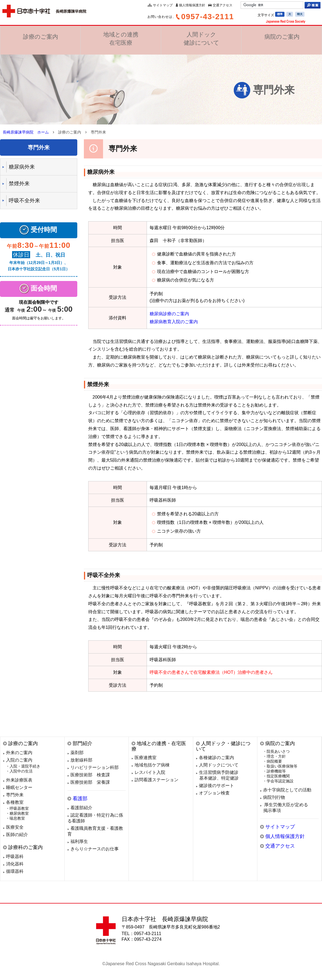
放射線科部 (81, 760)
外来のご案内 (19, 753)
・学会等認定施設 (278, 781)
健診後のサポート (216, 786)
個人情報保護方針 (192, 5)
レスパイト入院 (150, 772)
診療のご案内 (40, 39)
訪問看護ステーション (156, 780)
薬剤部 (77, 753)
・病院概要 (272, 761)
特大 (300, 14)
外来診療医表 (19, 780)
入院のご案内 (19, 760)
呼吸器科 (15, 857)
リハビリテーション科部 (95, 767)
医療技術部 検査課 (90, 775)
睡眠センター (19, 787)
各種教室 (15, 802)
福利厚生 (79, 841)
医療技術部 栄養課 (90, 782)
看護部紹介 (81, 808)
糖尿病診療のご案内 (169, 314)
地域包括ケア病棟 (152, 765)
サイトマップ (163, 5)
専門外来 (15, 795)
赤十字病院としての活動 (287, 790)
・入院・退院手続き (23, 766)
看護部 (80, 799)
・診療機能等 (274, 771)
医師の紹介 (17, 835)
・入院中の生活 (19, 771)
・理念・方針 (274, 756)
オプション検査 (214, 793)
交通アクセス (223, 5)
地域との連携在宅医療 (121, 39)
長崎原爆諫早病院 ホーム (26, 132)
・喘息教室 (15, 818)
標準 (280, 14)
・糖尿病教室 (17, 813)
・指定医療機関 (276, 776)
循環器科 (15, 871)
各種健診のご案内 (216, 758)
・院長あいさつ (276, 752)
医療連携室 (146, 758)
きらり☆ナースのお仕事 (95, 849)
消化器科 (15, 864)
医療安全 (15, 827)
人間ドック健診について (201, 39)
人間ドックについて (219, 765)
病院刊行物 (274, 797)
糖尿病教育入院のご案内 (174, 322)
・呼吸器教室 (17, 809)
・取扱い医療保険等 (280, 766)
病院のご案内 (282, 39)
